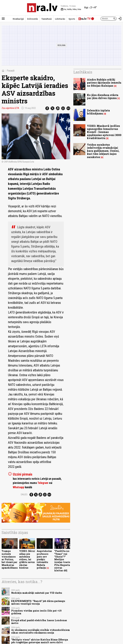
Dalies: (24, 494)
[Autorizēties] (120, 19)
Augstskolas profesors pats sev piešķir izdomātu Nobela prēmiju (44, 559)
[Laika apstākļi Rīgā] (90, 8)
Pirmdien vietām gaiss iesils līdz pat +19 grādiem (36, 612)
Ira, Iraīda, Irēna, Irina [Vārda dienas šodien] (71, 9)
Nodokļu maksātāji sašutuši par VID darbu (37, 593)
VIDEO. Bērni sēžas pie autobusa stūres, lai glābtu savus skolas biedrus (27, 559)
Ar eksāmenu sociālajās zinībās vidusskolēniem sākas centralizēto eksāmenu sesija (41, 631)
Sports (72, 19)
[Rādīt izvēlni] (3, 19)
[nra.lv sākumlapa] (42, 8)
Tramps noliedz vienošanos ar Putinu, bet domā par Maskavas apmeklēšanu (10, 559)
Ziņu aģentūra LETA (10, 108)
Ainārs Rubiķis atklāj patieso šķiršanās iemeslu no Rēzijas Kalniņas (104, 83)
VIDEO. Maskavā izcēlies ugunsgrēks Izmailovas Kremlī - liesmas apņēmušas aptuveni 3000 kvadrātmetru (104, 132)
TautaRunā (46, 19)
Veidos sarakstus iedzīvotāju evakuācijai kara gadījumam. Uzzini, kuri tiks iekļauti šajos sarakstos (103, 151)
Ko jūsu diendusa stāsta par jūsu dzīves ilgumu (103, 96)
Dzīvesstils (33, 19)
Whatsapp (18, 487)
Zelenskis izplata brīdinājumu (98, 112)
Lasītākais (83, 72)
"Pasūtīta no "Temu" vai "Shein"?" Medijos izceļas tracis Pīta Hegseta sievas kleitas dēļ (62, 561)
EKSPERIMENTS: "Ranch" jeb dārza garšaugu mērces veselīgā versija (38, 602)
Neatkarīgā (18, 19)
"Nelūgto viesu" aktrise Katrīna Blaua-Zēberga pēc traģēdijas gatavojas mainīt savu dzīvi (40, 641)
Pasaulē (11, 71)
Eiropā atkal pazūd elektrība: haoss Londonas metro (39, 622)
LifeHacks (60, 19)
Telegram (43, 483)
